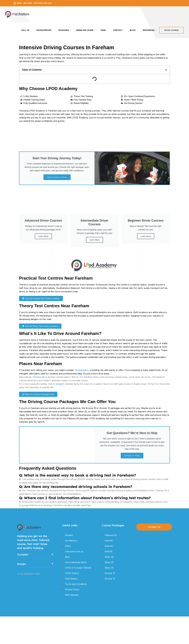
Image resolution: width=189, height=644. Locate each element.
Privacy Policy (72, 589)
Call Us (25, 30)
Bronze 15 (110, 573)
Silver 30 (109, 557)
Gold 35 (109, 551)
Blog (133, 30)
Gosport (60, 384)
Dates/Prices (44, 30)
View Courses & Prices (57, 177)
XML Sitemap (72, 595)
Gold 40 (109, 546)
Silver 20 (109, 568)
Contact (118, 30)
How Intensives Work (76, 562)
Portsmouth (39, 377)
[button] (166, 70)
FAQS (103, 30)
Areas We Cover (85, 30)
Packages (64, 30)
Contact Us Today (132, 456)
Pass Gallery (71, 579)
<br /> (94, 261)
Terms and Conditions (76, 584)
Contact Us (154, 527)
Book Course (172, 30)
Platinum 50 (111, 535)
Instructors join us (74, 551)
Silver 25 (109, 562)
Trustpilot (23, 555)
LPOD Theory (72, 573)
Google (21, 564)
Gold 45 (109, 541)
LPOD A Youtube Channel (78, 568)
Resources (149, 30)
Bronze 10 (110, 579)
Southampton (82, 370)
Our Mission (71, 541)
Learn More (43, 236)
